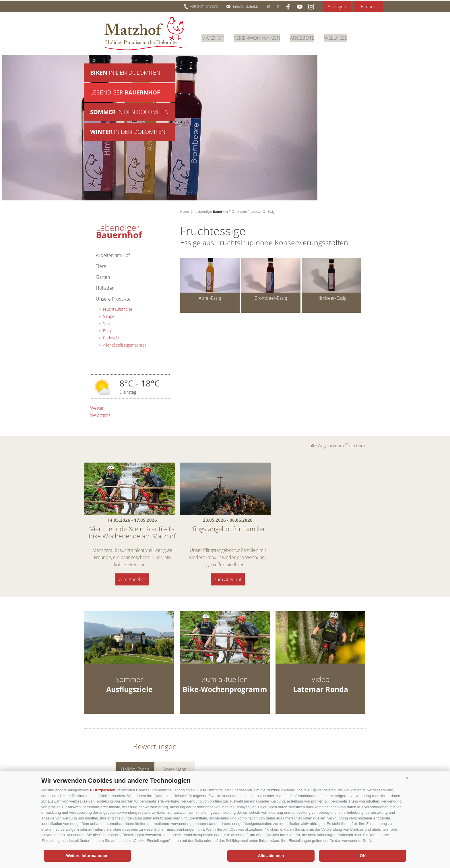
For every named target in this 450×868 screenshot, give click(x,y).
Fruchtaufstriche (118, 309)
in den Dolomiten (125, 73)
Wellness (343, 37)
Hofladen (105, 288)
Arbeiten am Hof (113, 255)
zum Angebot (132, 579)
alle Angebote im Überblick (338, 446)
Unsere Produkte (113, 299)
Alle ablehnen (271, 856)
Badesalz (111, 338)
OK (363, 856)
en (269, 6)
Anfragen (337, 7)
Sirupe (109, 316)
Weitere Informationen (87, 856)
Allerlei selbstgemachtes (125, 345)
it (278, 6)
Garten (103, 277)
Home (185, 211)
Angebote (308, 37)
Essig (108, 331)
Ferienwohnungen (260, 37)
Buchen (368, 7)
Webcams (100, 415)
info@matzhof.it (246, 6)
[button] (407, 778)
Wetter (97, 408)
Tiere (101, 266)
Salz (106, 323)
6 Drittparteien (103, 790)
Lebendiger (125, 93)
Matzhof (144, 33)
